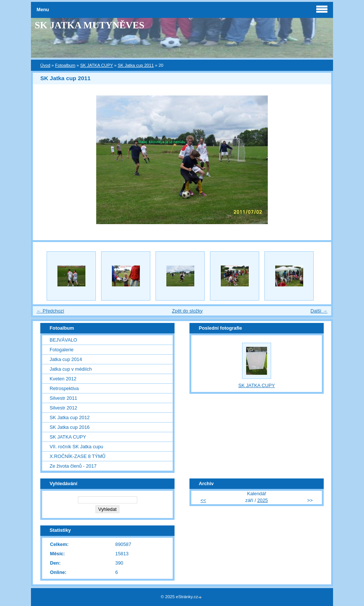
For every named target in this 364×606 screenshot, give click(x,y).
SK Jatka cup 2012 (70, 417)
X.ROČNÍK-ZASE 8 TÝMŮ (78, 456)
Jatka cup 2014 (66, 359)
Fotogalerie (62, 350)
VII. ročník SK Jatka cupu (76, 447)
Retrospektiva (64, 388)
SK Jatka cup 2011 (136, 65)
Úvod (45, 65)
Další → (319, 311)
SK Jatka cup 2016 (70, 427)
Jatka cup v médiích (71, 369)
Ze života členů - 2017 (73, 466)
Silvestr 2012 (63, 408)
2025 (263, 500)
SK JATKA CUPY (97, 65)
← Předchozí (50, 311)
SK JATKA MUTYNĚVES (90, 25)
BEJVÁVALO (63, 340)
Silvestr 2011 (63, 398)
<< (203, 500)
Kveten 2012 (63, 379)
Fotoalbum (65, 65)
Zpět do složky (187, 311)
